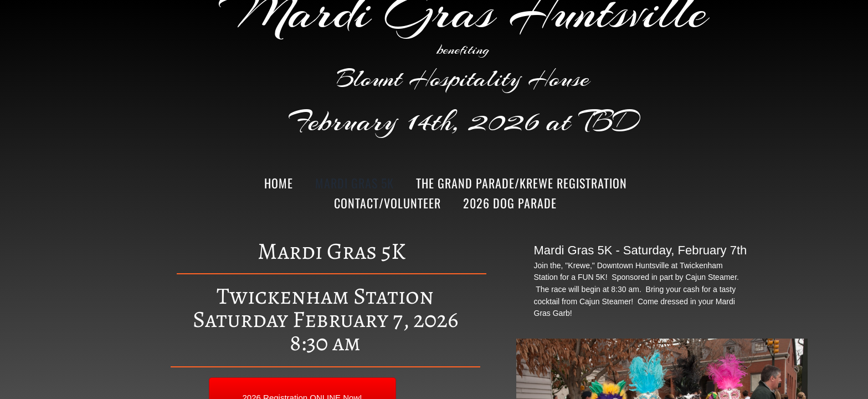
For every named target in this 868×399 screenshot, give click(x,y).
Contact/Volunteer (387, 203)
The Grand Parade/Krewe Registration (522, 183)
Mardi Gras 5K (355, 183)
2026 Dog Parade (510, 203)
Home (279, 183)
